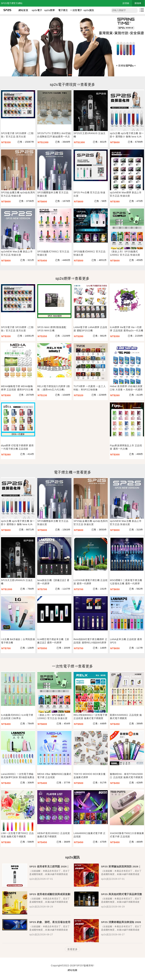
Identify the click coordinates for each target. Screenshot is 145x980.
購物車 (138, 3)
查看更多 (72, 949)
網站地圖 (72, 970)
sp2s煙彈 (49, 10)
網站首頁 (23, 10)
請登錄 (126, 3)
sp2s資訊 (89, 10)
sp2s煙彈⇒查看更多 (72, 278)
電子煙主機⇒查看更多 (73, 472)
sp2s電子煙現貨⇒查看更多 (72, 85)
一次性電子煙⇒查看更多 (72, 666)
